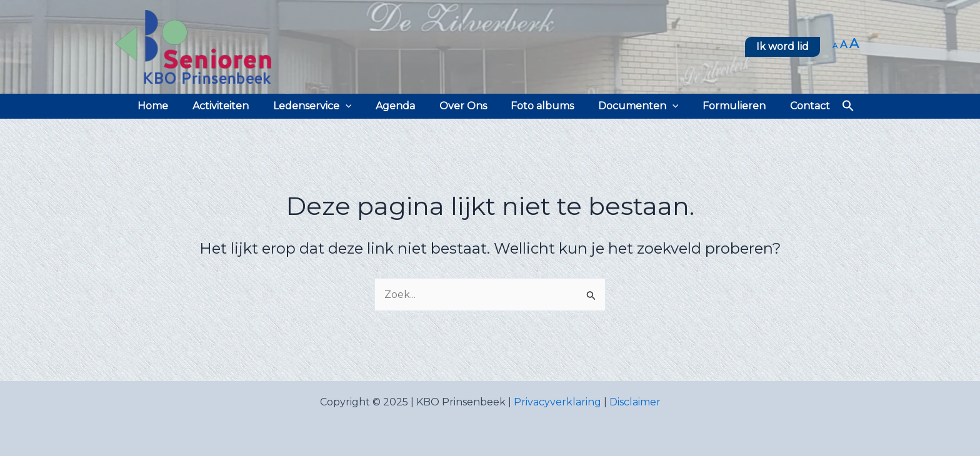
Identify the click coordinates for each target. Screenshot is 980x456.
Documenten (630, 106)
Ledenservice (321, 106)
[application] (354, 106)
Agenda (400, 106)
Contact (793, 106)
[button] (782, 47)
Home (170, 106)
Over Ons (463, 106)
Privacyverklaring (557, 402)
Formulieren (722, 106)
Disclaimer (635, 402)
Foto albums (538, 106)
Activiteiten (233, 106)
